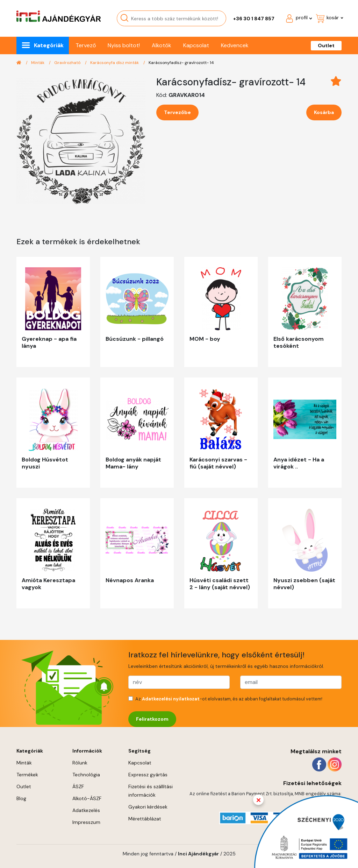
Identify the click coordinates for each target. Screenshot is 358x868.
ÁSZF (78, 786)
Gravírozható (68, 63)
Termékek (27, 775)
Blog (21, 798)
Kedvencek (235, 45)
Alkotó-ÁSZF (87, 798)
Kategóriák (49, 45)
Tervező (86, 45)
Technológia (86, 775)
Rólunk (80, 763)
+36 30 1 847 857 (254, 19)
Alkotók (162, 45)
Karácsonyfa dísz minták (115, 63)
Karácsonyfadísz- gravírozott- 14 (181, 63)
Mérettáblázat (145, 819)
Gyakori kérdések (148, 807)
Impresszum (86, 822)
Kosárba (324, 112)
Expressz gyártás (148, 775)
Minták (38, 63)
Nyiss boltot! (124, 45)
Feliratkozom (152, 719)
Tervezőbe (177, 112)
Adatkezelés (86, 810)
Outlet (326, 45)
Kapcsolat (196, 45)
